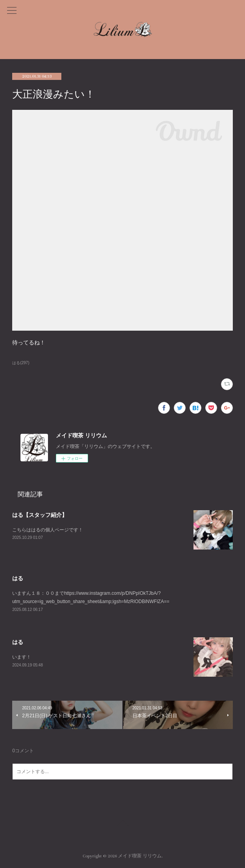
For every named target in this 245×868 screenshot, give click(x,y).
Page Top (122, 824)
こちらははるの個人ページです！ (48, 530)
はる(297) (21, 363)
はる (18, 578)
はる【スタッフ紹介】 (40, 515)
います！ (22, 657)
